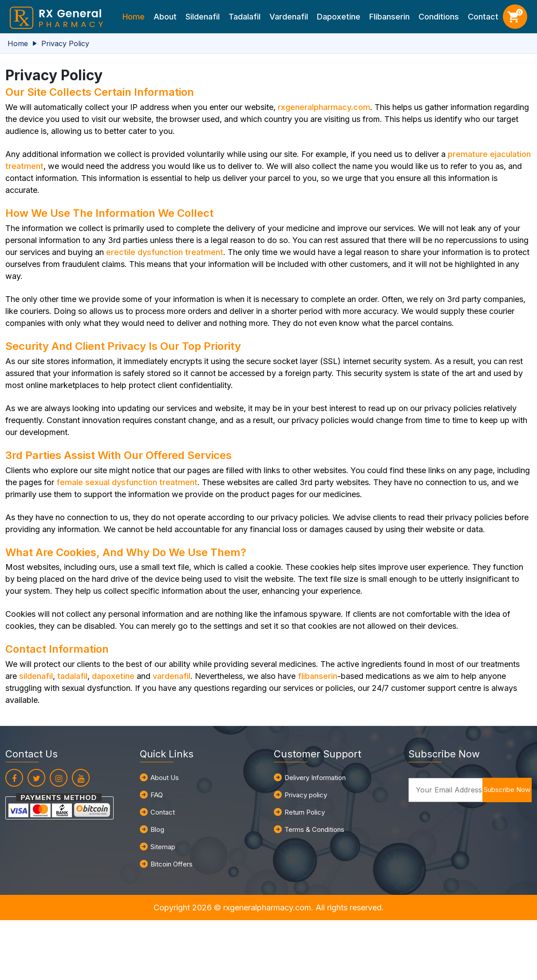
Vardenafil (289, 17)
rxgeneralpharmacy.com (324, 107)
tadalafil (72, 676)
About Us (165, 778)
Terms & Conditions (314, 829)
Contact (483, 17)
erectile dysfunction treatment (165, 252)
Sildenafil (203, 17)
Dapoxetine (339, 17)
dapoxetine (113, 676)
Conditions (439, 17)
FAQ (157, 795)
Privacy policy (306, 795)
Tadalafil (245, 17)
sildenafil (36, 676)
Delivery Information (315, 778)
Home (134, 17)
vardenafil (172, 676)
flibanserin (318, 676)
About (165, 17)
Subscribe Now (507, 790)
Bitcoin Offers (172, 864)
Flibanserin (389, 17)
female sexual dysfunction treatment (127, 482)
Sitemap (163, 847)
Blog (157, 829)
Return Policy (305, 812)
